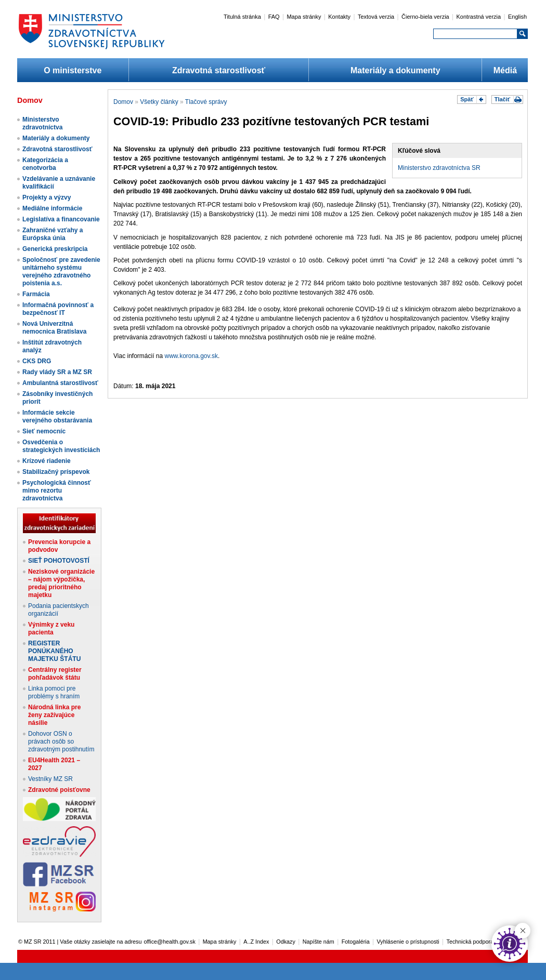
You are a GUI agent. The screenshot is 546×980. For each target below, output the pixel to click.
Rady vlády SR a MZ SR (57, 372)
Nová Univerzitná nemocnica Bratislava (54, 328)
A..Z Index (256, 942)
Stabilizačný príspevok (56, 472)
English (517, 17)
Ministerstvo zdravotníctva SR (439, 168)
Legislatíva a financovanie (61, 219)
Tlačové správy (206, 102)
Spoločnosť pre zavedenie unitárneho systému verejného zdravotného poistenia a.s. (61, 272)
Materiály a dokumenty (395, 70)
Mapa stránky (304, 17)
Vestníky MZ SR (50, 779)
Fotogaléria (356, 942)
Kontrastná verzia (479, 17)
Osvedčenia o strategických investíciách (61, 446)
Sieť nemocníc (44, 431)
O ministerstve (73, 70)
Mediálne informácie (52, 208)
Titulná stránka (242, 17)
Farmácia (36, 294)
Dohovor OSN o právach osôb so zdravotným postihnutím (61, 741)
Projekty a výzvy (47, 197)
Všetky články (159, 102)
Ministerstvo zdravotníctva (42, 123)
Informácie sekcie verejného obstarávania (57, 416)
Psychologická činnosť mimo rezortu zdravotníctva (57, 491)
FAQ (274, 17)
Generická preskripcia (55, 249)
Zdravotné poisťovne (59, 790)
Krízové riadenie (47, 461)
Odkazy (286, 942)
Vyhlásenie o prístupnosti (408, 942)
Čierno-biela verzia (425, 17)
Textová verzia (376, 17)
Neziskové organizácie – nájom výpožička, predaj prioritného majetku (61, 583)
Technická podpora (470, 942)
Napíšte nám (318, 942)
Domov (123, 102)
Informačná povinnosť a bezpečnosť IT (58, 309)
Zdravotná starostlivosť (219, 70)
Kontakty (339, 17)
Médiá (505, 70)
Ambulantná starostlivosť (60, 383)
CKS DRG (37, 361)
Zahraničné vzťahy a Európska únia (53, 234)
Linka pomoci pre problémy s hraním (54, 692)
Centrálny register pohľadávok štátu (55, 674)
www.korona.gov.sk (192, 356)
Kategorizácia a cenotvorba (45, 164)
